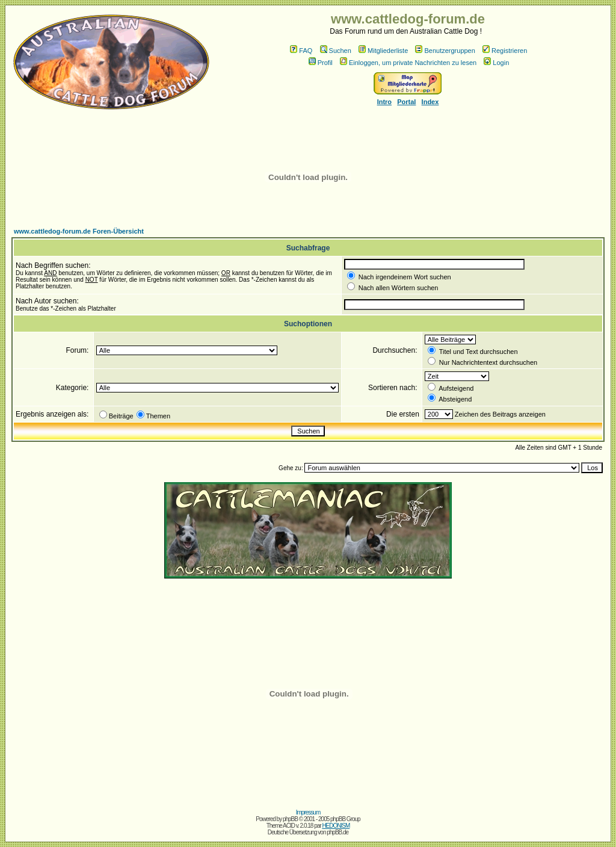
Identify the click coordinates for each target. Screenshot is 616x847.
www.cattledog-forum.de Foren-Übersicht (79, 231)
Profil (321, 63)
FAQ (301, 51)
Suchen (336, 51)
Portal (406, 102)
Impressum (308, 812)
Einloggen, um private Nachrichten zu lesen (408, 63)
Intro (384, 102)
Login (496, 63)
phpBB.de (337, 832)
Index (430, 102)
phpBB (290, 819)
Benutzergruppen (445, 51)
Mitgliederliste (383, 51)
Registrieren (505, 51)
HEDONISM (336, 826)
